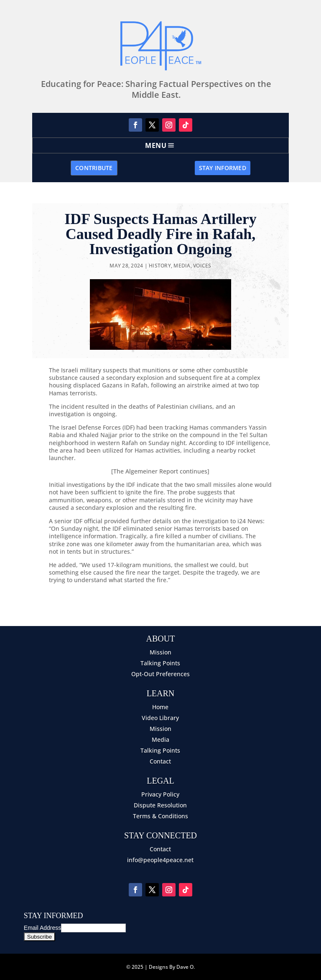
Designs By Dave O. (172, 967)
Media (182, 266)
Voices (202, 266)
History (160, 266)
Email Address (42, 928)
